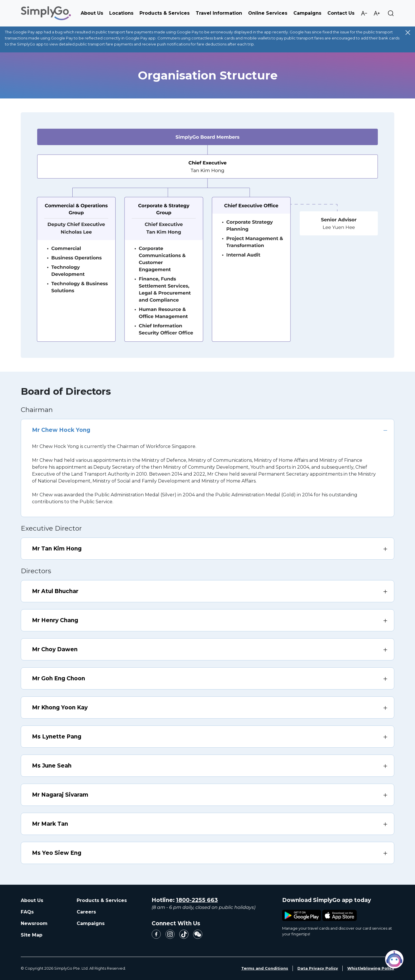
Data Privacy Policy (318, 968)
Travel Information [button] (219, 13)
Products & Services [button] (165, 13)
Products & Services (102, 900)
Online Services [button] (268, 13)
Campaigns (307, 13)
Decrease (364, 13)
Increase (377, 13)
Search (391, 13)
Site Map (32, 935)
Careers (86, 912)
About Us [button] (92, 13)
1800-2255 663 (197, 900)
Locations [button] (121, 13)
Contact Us (341, 13)
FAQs (27, 912)
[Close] (408, 33)
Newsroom (34, 923)
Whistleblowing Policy (371, 968)
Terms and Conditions (265, 968)
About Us (32, 900)
